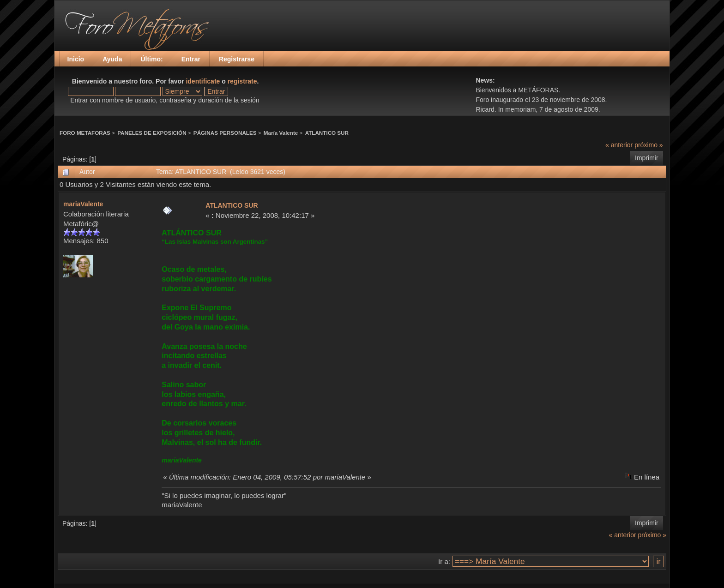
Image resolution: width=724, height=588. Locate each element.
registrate (242, 81)
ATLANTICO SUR (327, 133)
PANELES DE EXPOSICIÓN (152, 133)
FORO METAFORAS (85, 133)
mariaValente (83, 204)
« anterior (619, 145)
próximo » (649, 145)
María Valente (281, 133)
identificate (203, 81)
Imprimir (647, 158)
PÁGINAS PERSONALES (225, 133)
